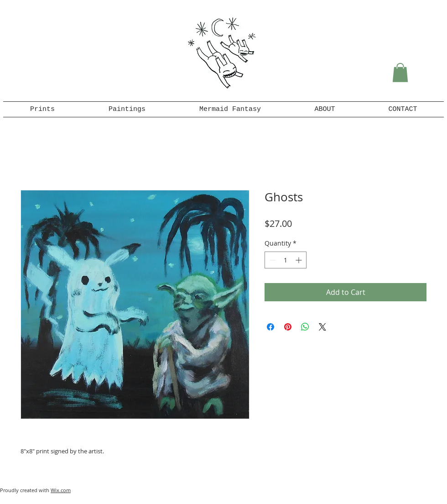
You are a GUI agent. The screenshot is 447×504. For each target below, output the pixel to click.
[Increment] (299, 260)
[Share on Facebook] (270, 327)
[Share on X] (322, 327)
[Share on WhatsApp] (305, 327)
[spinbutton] (286, 260)
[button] (400, 73)
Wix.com (61, 490)
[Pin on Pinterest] (288, 327)
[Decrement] (272, 260)
